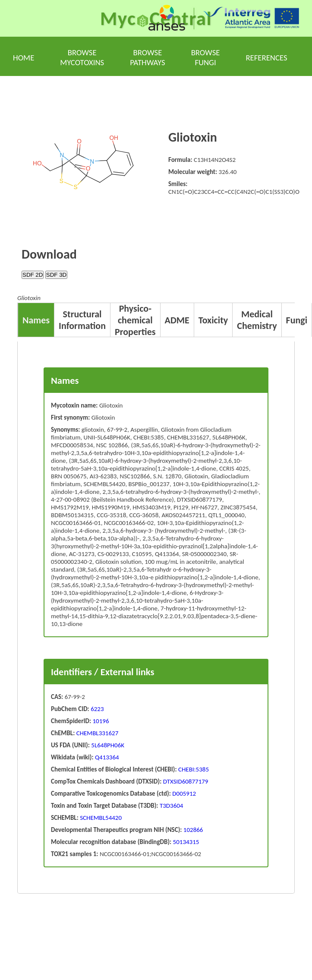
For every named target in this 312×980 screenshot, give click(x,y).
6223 (97, 709)
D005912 (183, 793)
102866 (192, 830)
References (266, 58)
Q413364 (106, 757)
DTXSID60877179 (185, 781)
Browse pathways (147, 57)
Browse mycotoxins (82, 57)
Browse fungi (206, 57)
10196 (101, 721)
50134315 (185, 842)
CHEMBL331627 (96, 733)
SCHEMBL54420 (100, 818)
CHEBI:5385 (193, 769)
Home (24, 58)
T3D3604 (171, 806)
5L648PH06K (107, 745)
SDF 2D (33, 275)
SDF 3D (56, 275)
